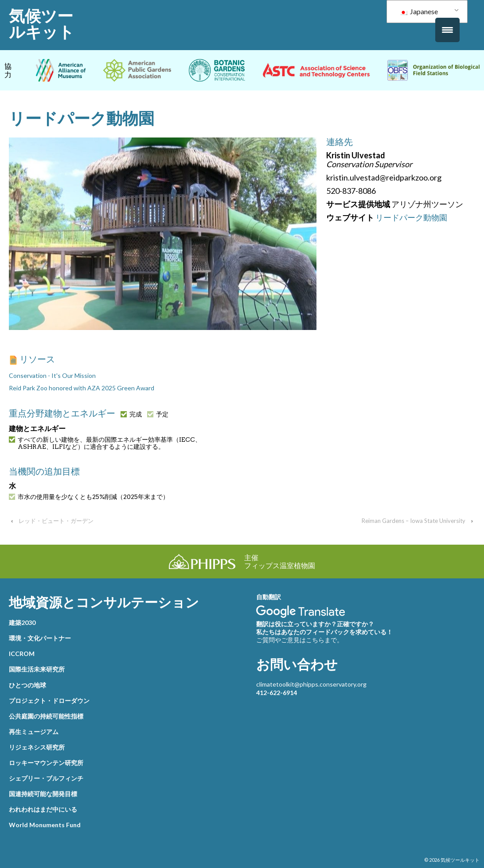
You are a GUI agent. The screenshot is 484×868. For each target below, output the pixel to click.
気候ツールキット (42, 24)
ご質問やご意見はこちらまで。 (300, 640)
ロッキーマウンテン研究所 (46, 763)
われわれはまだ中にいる (43, 809)
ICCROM (22, 654)
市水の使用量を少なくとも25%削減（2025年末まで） (89, 497)
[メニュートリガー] (447, 30)
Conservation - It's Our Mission (52, 375)
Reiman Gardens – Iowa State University (414, 521)
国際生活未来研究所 (37, 669)
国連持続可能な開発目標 (43, 794)
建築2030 (22, 623)
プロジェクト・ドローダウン (49, 701)
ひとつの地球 (27, 685)
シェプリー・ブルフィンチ (46, 778)
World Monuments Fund (45, 825)
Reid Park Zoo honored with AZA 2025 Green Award (82, 388)
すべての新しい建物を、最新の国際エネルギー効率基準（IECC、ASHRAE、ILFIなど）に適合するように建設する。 (105, 443)
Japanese (419, 11)
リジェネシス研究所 (37, 747)
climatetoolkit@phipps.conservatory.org (311, 684)
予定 (158, 414)
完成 (131, 414)
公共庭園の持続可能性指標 (46, 716)
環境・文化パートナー (40, 638)
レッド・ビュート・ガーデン (56, 521)
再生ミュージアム (34, 732)
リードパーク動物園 (411, 217)
